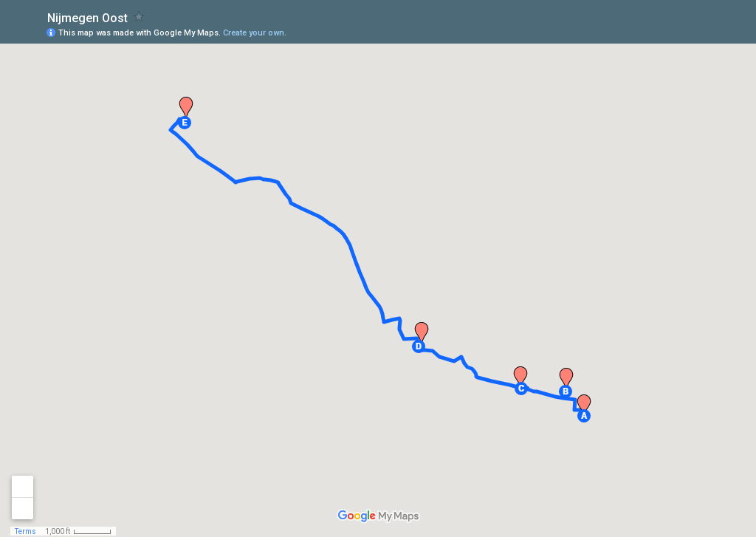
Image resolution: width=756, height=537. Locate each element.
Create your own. (255, 33)
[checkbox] (139, 17)
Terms (25, 531)
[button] (584, 416)
